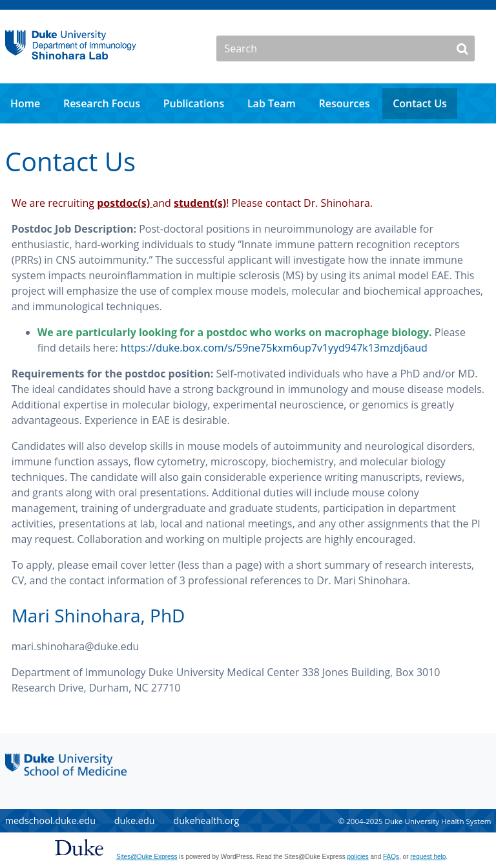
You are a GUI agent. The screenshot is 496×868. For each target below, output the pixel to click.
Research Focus (102, 103)
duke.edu (135, 820)
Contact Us (420, 103)
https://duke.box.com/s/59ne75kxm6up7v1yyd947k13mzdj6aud (274, 348)
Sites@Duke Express (147, 857)
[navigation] (248, 103)
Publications (194, 103)
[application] (248, 103)
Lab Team (272, 103)
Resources (344, 103)
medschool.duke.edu (50, 820)
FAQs (391, 857)
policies (357, 857)
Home (25, 103)
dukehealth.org (206, 820)
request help (428, 857)
